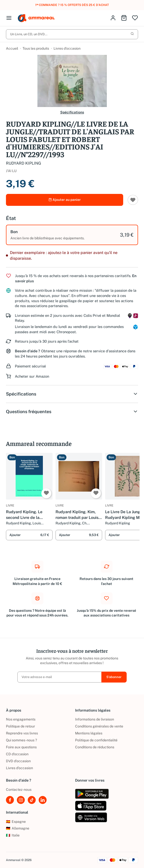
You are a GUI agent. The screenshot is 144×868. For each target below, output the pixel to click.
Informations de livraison (95, 719)
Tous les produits (36, 48)
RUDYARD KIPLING (24, 163)
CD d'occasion (17, 754)
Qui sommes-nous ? (21, 740)
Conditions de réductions (95, 747)
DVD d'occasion (18, 761)
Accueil (12, 48)
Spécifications (72, 112)
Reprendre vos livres (22, 733)
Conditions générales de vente (99, 726)
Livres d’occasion (67, 48)
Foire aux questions (21, 747)
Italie (13, 835)
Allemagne (18, 829)
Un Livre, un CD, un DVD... (72, 34)
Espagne (16, 822)
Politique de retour (20, 726)
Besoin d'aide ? (28, 351)
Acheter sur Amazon (32, 377)
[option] (72, 235)
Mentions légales (89, 733)
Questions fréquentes (72, 412)
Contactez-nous (19, 790)
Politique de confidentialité (96, 740)
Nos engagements (21, 719)
